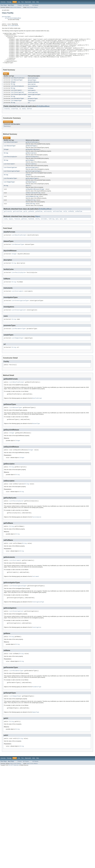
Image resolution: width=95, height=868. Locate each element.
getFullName (30, 170)
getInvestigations (32, 178)
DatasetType (18, 87)
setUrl (28, 216)
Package (9, 2)
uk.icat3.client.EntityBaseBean (13, 18)
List (12, 85)
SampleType (18, 109)
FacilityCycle (19, 94)
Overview (3, 2)
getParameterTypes (32, 189)
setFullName (30, 208)
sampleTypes (32, 109)
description (32, 92)
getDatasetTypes (31, 155)
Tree (22, 2)
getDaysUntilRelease (32, 159)
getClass (24, 231)
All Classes (35, 5)
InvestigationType (20, 102)
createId (7, 117)
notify (37, 231)
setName (28, 212)
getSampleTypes (31, 193)
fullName (31, 96)
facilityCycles (33, 94)
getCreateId (8, 224)
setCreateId (48, 224)
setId (65, 224)
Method (19, 7)
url (29, 111)
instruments (32, 98)
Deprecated (28, 2)
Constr (15, 7)
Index (34, 2)
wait (57, 231)
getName (28, 185)
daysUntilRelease (34, 89)
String (13, 92)
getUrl (28, 197)
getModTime (39, 224)
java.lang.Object (6, 17)
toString (51, 231)
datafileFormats (33, 85)
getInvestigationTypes (33, 181)
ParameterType (19, 107)
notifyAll (44, 231)
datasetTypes (32, 87)
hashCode (31, 231)
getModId (31, 224)
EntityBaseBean (13, 26)
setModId (71, 224)
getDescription (31, 162)
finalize (17, 231)
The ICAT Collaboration (14, 794)
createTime (14, 117)
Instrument (18, 98)
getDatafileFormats (32, 151)
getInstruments (31, 174)
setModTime (79, 224)
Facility (7, 135)
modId (24, 117)
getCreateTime (17, 224)
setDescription (31, 204)
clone (6, 231)
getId (25, 224)
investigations (33, 100)
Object (38, 229)
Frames (20, 5)
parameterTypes (33, 107)
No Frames (26, 5)
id (20, 117)
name (29, 105)
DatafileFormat (19, 85)
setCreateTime (57, 224)
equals (11, 231)
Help (37, 2)
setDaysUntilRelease (32, 201)
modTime (29, 117)
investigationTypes (34, 102)
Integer (13, 89)
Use (19, 2)
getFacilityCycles (32, 166)
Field (11, 7)
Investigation (19, 100)
